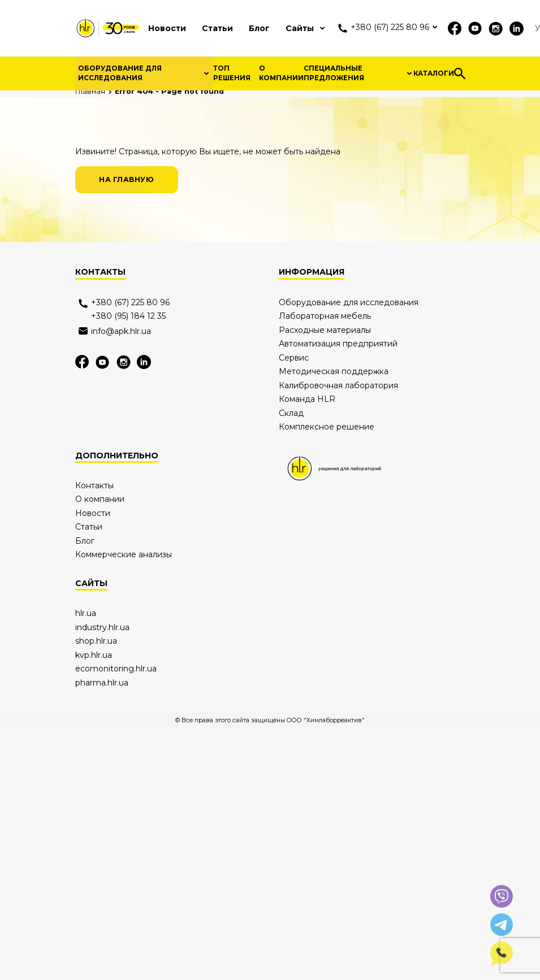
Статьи (217, 28)
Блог (259, 28)
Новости (167, 28)
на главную (126, 282)
